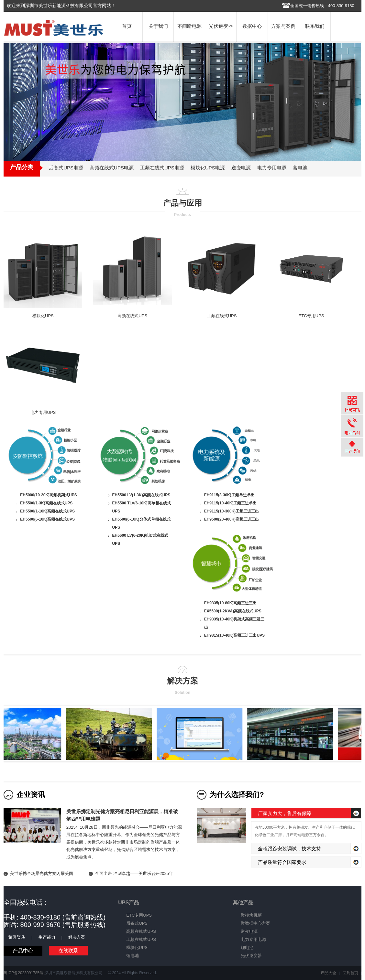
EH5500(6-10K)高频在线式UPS (47, 519)
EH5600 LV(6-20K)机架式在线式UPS (140, 539)
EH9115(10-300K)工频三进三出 (232, 511)
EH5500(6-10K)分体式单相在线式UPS (141, 523)
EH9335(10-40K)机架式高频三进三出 (234, 623)
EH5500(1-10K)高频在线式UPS (47, 511)
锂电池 (133, 956)
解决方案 (77, 937)
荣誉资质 (17, 937)
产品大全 (328, 973)
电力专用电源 (253, 939)
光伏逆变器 (221, 26)
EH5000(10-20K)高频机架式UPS (48, 495)
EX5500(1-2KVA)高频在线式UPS (233, 611)
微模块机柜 (251, 915)
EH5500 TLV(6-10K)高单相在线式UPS (142, 507)
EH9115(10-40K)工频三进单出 (231, 503)
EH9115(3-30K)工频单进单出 (229, 495)
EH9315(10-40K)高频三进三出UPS (234, 635)
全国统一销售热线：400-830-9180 (322, 6)
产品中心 (23, 951)
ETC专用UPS (311, 316)
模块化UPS (43, 316)
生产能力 (47, 937)
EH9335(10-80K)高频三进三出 (231, 603)
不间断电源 (189, 26)
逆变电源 (249, 931)
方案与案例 (283, 26)
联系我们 (315, 26)
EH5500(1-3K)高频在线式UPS (46, 503)
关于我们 (158, 26)
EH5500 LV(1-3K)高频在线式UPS (141, 495)
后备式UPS (137, 923)
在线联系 (68, 950)
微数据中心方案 (255, 923)
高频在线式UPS (132, 316)
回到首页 (350, 973)
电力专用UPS (43, 412)
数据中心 (252, 26)
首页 (127, 26)
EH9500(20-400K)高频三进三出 (232, 519)
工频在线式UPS (222, 316)
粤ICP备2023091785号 (23, 973)
